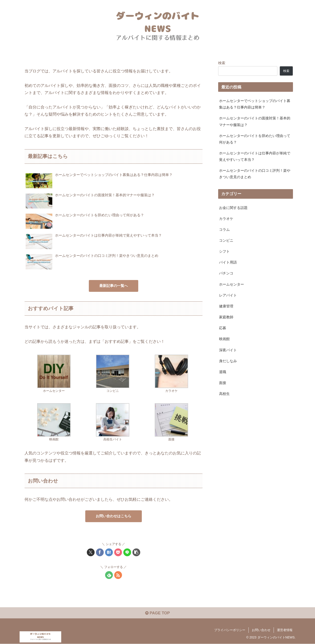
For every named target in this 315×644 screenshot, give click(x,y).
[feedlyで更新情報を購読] (109, 575)
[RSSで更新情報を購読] (118, 575)
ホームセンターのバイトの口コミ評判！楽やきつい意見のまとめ (255, 174)
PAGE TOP (157, 613)
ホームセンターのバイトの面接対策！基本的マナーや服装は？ (255, 121)
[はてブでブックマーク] (109, 552)
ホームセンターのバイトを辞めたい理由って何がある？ (255, 139)
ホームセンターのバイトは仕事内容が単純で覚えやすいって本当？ (255, 156)
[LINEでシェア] (127, 552)
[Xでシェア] (91, 552)
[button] (136, 552)
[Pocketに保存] (118, 552)
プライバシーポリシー (230, 630)
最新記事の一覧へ (114, 286)
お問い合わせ (261, 630)
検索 (222, 63)
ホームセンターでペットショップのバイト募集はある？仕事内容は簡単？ (255, 104)
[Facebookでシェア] (100, 552)
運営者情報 (285, 630)
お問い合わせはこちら (114, 516)
